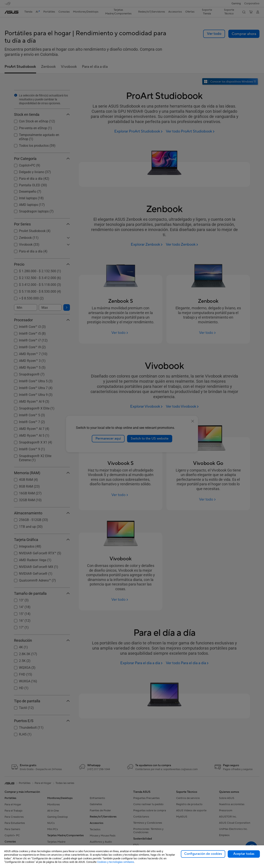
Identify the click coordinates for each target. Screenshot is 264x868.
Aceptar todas (244, 854)
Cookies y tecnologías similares (116, 862)
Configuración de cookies (203, 854)
